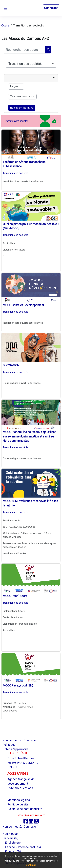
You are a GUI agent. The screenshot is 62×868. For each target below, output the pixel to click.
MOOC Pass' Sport (15, 596)
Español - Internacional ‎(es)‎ (23, 847)
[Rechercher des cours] (25, 50)
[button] (38, 8)
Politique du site (12, 861)
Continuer (31, 865)
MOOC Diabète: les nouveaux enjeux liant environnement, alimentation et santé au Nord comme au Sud (29, 436)
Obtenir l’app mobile (15, 749)
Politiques (9, 745)
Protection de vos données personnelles (39, 861)
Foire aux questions (20, 788)
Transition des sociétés (16, 173)
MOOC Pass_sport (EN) (18, 685)
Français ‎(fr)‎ (10, 838)
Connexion (51, 8)
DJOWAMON (11, 365)
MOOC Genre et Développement (23, 305)
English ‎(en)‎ (13, 843)
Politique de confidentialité (25, 809)
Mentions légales (19, 800)
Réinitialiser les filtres (22, 108)
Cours (5, 25)
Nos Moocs (10, 834)
